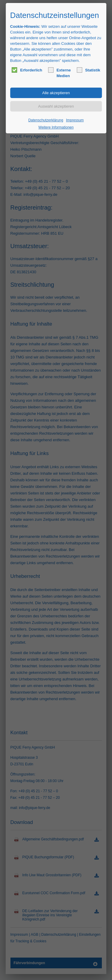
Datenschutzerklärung (46, 120)
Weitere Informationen (56, 127)
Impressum (75, 120)
